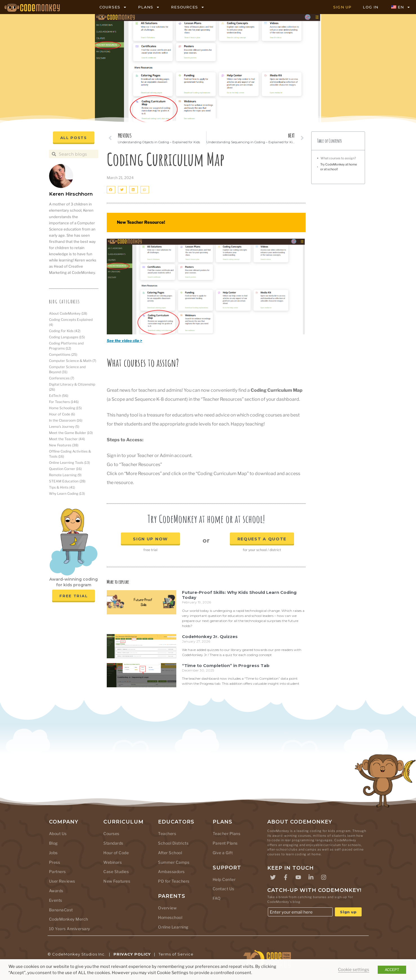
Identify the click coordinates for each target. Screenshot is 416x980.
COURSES (113, 7)
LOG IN (371, 7)
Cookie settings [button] (354, 970)
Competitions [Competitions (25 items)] (63, 354)
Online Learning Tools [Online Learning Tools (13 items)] (69, 463)
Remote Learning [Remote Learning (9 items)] (65, 475)
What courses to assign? (338, 158)
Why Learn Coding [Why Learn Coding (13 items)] (67, 494)
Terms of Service (176, 954)
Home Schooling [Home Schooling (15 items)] (65, 408)
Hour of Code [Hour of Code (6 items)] (62, 414)
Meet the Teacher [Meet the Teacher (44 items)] (67, 439)
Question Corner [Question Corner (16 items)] (65, 469)
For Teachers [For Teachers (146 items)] (64, 402)
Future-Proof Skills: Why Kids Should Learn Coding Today (239, 595)
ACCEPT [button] (392, 970)
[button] (111, 190)
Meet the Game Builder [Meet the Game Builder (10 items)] (71, 433)
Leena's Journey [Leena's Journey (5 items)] (64, 427)
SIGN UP (342, 7)
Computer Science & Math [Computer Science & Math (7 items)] (73, 361)
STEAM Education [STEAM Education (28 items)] (67, 481)
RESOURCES (188, 7)
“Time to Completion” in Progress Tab (226, 665)
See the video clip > (124, 341)
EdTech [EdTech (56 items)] (59, 396)
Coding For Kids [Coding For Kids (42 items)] (65, 331)
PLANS (149, 7)
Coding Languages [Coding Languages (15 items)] (67, 337)
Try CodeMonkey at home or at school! (339, 167)
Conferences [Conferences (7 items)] (62, 378)
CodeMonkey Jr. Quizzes (210, 636)
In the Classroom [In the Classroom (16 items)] (66, 420)
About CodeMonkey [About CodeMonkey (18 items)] (68, 313)
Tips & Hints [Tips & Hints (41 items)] (62, 487)
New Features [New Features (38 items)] (64, 445)
